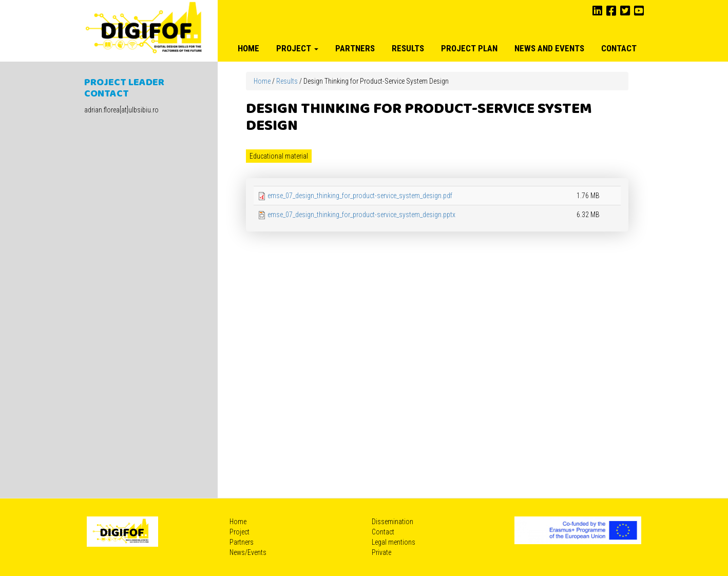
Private (381, 552)
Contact (619, 48)
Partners (355, 48)
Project (297, 48)
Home (248, 48)
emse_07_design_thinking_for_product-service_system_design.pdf (360, 196)
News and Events (549, 48)
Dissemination (392, 522)
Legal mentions (394, 542)
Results (408, 48)
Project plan (469, 48)
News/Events (248, 552)
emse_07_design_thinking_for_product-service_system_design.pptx (361, 215)
